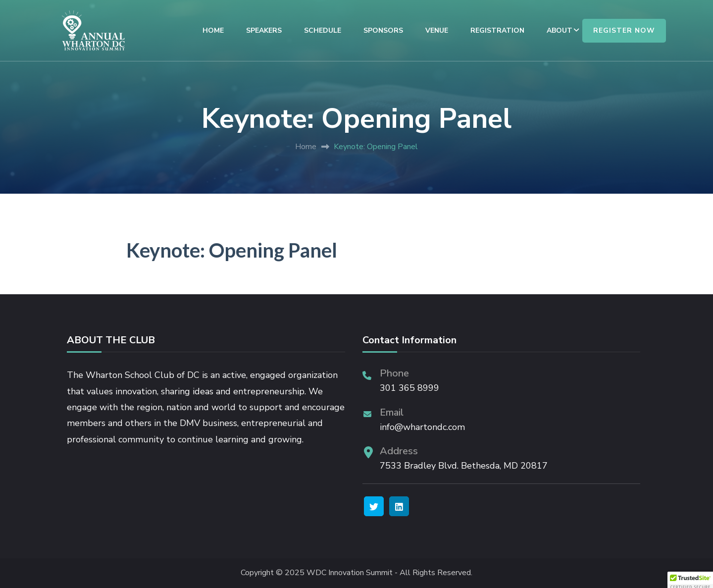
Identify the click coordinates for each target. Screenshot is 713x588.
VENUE (437, 30)
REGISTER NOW (624, 30)
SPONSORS (383, 30)
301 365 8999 (409, 388)
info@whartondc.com (422, 427)
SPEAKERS (264, 30)
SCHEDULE (323, 30)
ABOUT (560, 30)
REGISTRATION (497, 30)
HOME (213, 30)
